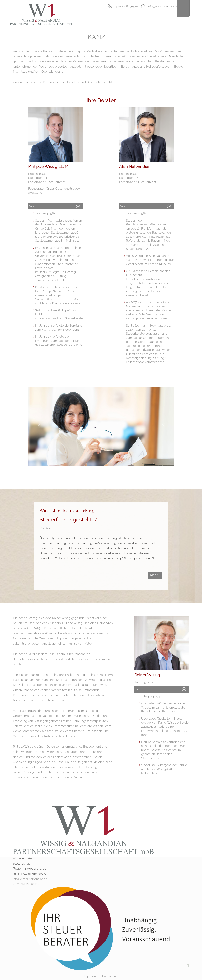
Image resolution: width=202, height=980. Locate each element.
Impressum (91, 976)
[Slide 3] (97, 460)
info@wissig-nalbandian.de (30, 879)
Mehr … (155, 575)
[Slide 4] (105, 460)
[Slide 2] (90, 460)
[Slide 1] (83, 460)
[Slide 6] (119, 460)
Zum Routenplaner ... (26, 884)
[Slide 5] (112, 460)
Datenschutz (110, 976)
